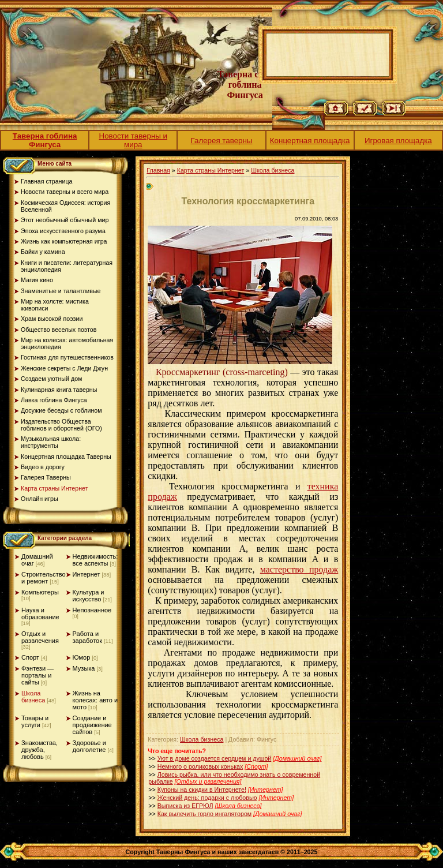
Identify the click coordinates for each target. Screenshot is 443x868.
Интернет (87, 574)
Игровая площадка (398, 141)
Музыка (84, 668)
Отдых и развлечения (40, 637)
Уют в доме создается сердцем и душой (215, 758)
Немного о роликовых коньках (200, 766)
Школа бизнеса (33, 697)
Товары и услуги (35, 721)
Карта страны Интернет (211, 170)
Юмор (82, 657)
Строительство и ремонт (44, 578)
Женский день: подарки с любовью (207, 798)
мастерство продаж (299, 569)
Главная (158, 170)
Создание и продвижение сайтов (92, 725)
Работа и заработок (87, 637)
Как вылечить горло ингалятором (204, 814)
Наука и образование (40, 613)
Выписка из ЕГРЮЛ (185, 806)
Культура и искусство (89, 596)
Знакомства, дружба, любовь (40, 750)
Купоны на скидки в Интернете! (202, 790)
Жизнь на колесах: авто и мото (95, 700)
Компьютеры (40, 592)
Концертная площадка (310, 141)
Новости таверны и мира (134, 140)
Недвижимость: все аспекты (95, 560)
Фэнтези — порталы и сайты (37, 675)
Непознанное (92, 610)
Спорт (30, 657)
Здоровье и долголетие (89, 746)
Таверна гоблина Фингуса (45, 140)
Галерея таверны (222, 141)
